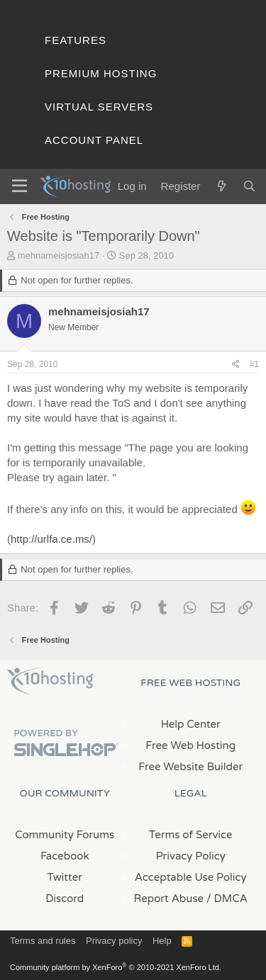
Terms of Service (191, 835)
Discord (65, 899)
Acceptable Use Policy (191, 877)
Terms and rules (43, 941)
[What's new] (221, 186)
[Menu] (20, 186)
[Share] (236, 365)
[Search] (249, 186)
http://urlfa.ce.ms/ (51, 539)
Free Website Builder (190, 767)
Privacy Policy (191, 856)
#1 (254, 364)
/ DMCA (227, 899)
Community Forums (65, 835)
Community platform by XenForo (116, 967)
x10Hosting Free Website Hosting (50, 681)
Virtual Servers (99, 107)
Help (162, 941)
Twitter (65, 877)
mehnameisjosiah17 (59, 255)
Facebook (65, 856)
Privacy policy (114, 941)
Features (76, 40)
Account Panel (94, 140)
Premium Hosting (101, 73)
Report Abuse (169, 899)
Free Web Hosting (190, 745)
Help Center (191, 724)
